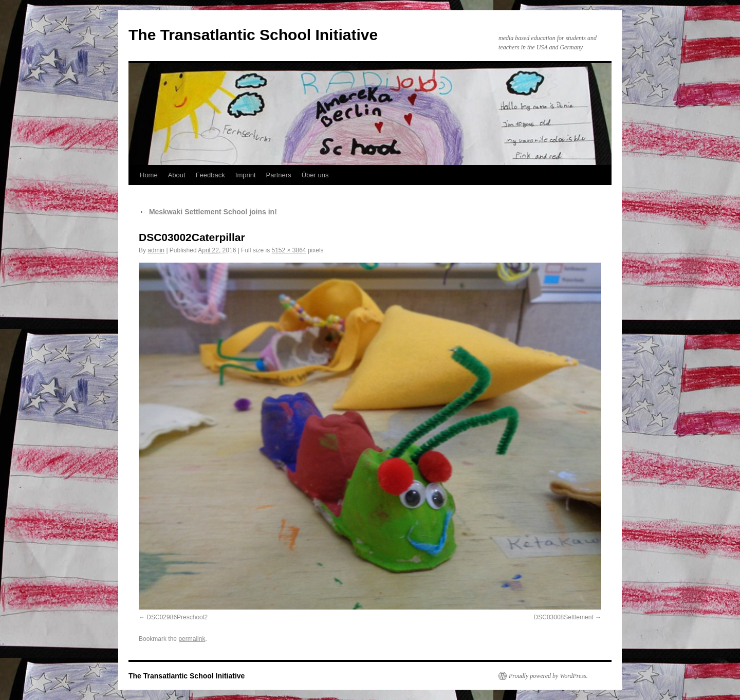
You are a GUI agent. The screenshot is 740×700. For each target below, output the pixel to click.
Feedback (210, 175)
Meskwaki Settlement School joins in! (208, 212)
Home (149, 175)
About (177, 175)
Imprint (246, 175)
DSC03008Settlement (564, 617)
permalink (192, 639)
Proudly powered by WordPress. (548, 676)
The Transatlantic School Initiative (253, 35)
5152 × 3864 (289, 250)
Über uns (315, 175)
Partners (279, 175)
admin (156, 250)
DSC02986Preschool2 (177, 617)
